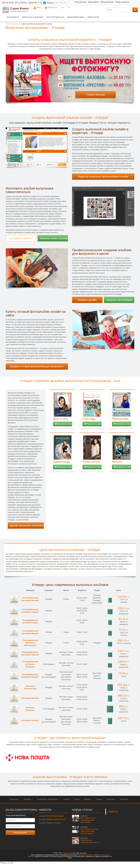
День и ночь (61, 423)
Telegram (48, 3)
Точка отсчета (91, 466)
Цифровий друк (76, 21)
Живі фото (93, 21)
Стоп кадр (89, 423)
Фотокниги (13, 21)
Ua (128, 3)
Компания (15, 803)
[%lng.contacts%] (89, 6)
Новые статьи (82, 814)
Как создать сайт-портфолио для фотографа (88, 823)
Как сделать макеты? (21, 242)
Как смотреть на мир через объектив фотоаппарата (90, 834)
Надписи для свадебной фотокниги (90, 844)
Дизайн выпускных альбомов (27, 529)
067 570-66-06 (21, 3)
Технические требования (48, 803)
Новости (66, 803)
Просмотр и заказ (64, 428)
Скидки (99, 803)
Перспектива (120, 423)
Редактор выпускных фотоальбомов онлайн (103, 181)
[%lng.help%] (88, 2)
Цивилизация (62, 466)
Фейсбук (113, 816)
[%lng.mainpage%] (13, 28)
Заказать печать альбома (54, 242)
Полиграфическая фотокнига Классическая (30, 647)
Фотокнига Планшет (30, 724)
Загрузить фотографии (119, 304)
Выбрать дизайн (87, 304)
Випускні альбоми (33, 21)
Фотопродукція (55, 21)
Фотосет (117, 466)
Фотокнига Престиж (30, 702)
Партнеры (111, 803)
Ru (135, 3)
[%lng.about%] (75, 2)
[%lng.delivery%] (74, 6)
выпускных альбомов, (85, 859)
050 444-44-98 (8, 3)
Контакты (124, 803)
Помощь (88, 803)
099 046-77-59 (35, 3)
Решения (28, 803)
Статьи (77, 803)
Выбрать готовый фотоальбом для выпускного (37, 370)
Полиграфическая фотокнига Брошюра (30, 668)
